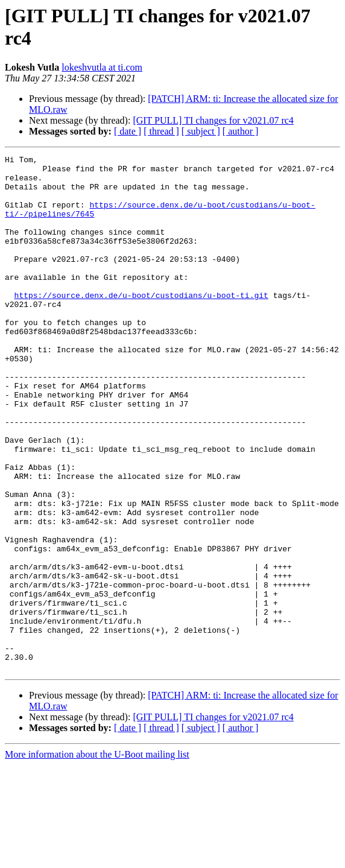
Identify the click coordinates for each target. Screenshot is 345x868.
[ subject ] (201, 131)
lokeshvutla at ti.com (102, 67)
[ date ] (128, 131)
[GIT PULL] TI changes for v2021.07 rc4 (213, 120)
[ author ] (241, 131)
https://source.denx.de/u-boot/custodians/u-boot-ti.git (141, 324)
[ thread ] (161, 131)
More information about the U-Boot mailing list (97, 857)
